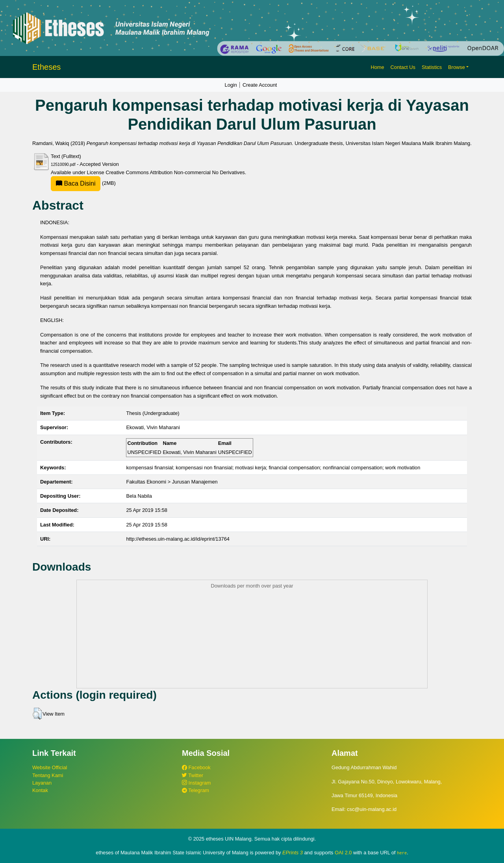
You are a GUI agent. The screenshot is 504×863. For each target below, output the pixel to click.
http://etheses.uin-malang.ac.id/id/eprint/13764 (178, 539)
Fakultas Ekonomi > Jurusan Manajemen (172, 482)
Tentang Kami (48, 775)
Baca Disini (76, 183)
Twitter (193, 775)
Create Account (260, 85)
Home (377, 67)
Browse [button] (457, 67)
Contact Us (403, 67)
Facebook (196, 767)
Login (231, 85)
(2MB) (83, 183)
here (402, 853)
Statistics (432, 67)
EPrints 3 (293, 853)
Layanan (42, 783)
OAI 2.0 (343, 853)
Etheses (46, 67)
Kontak (40, 790)
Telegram (195, 790)
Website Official (50, 767)
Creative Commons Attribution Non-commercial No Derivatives (175, 172)
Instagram (196, 783)
